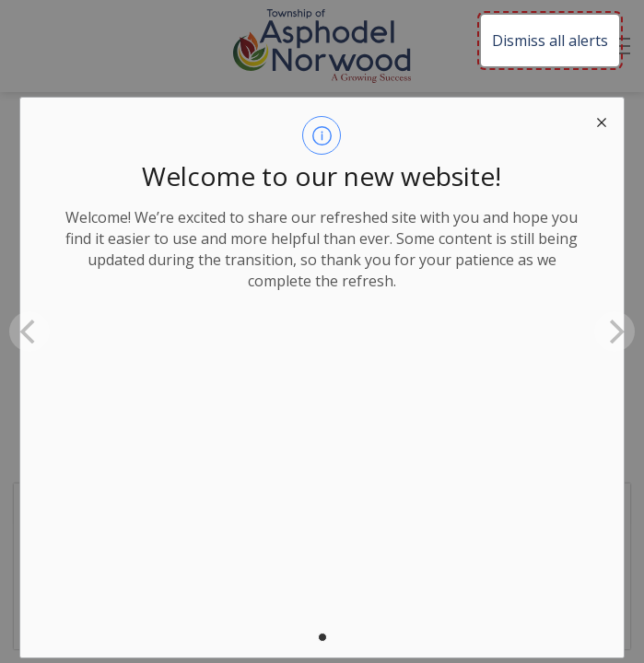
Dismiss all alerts (550, 41)
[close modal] (602, 120)
